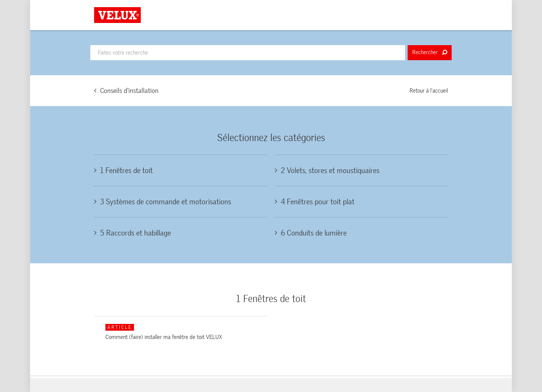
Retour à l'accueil (429, 91)
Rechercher (430, 52)
